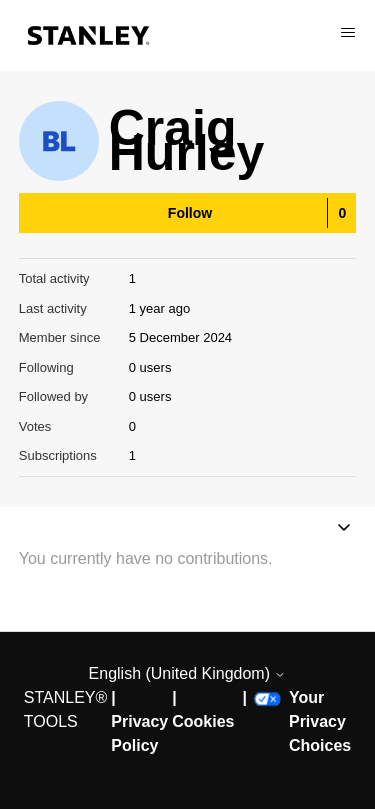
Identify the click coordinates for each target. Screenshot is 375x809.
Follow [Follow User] (190, 213)
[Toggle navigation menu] (343, 529)
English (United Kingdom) (188, 673)
